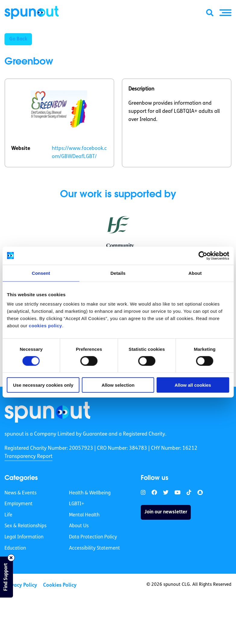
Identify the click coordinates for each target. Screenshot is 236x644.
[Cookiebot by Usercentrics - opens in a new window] (203, 255)
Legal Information (24, 537)
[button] (225, 13)
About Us (79, 526)
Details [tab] (118, 273)
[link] (47, 412)
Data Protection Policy (93, 537)
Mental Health (84, 515)
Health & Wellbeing (90, 493)
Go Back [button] (18, 39)
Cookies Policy (60, 585)
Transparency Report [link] (28, 457)
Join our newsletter (166, 512)
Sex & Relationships (25, 526)
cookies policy (46, 326)
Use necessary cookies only (43, 385)
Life (8, 515)
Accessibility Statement (94, 548)
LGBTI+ (77, 504)
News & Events (20, 493)
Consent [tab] (41, 273)
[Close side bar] (11, 558)
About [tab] (195, 273)
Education (15, 548)
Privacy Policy (21, 585)
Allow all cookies (193, 385)
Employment (19, 504)
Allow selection (118, 385)
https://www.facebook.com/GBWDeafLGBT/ (79, 153)
